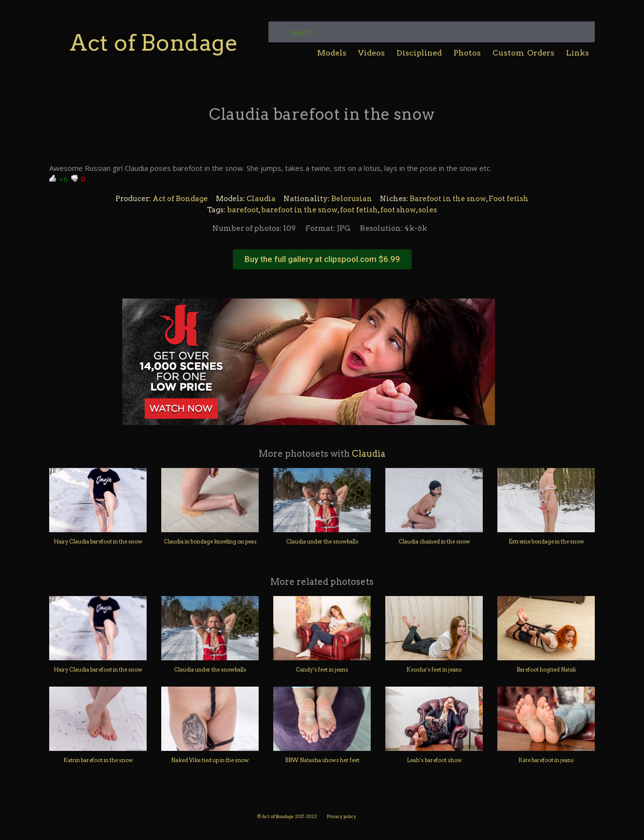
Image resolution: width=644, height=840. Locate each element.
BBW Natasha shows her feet (322, 760)
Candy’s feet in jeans (322, 670)
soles (428, 210)
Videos (371, 53)
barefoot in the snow (299, 210)
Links (578, 53)
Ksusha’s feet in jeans (434, 670)
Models (332, 53)
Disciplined (419, 53)
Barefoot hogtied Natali (546, 670)
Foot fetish (509, 199)
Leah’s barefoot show (434, 760)
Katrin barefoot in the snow (98, 760)
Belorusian (352, 199)
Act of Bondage (154, 43)
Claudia (261, 199)
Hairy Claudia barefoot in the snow (98, 541)
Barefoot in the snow (448, 199)
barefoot (243, 210)
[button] (322, 259)
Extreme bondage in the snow (546, 541)
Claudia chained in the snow (434, 541)
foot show (398, 210)
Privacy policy (341, 816)
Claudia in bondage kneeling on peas (210, 541)
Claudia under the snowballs (322, 541)
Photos (467, 53)
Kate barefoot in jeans (546, 760)
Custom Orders (523, 53)
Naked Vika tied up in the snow (210, 760)
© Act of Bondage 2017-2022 (287, 816)
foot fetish (359, 210)
